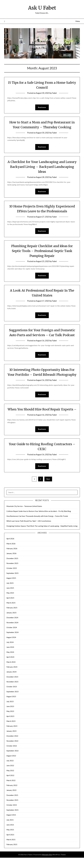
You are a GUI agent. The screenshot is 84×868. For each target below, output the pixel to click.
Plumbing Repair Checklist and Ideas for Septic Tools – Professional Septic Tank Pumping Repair (42, 251)
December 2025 (12, 569)
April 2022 (10, 786)
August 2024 (11, 648)
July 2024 (10, 653)
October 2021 (12, 815)
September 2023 (12, 702)
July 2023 (10, 712)
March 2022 (11, 791)
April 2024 (10, 667)
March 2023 (11, 731)
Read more (42, 107)
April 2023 (10, 727)
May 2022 (10, 781)
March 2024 (11, 672)
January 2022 (11, 800)
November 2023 (12, 692)
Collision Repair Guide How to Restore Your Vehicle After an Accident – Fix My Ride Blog (39, 522)
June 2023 (10, 717)
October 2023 (12, 697)
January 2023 (11, 741)
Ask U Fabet (42, 8)
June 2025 (10, 598)
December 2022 (12, 746)
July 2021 (10, 830)
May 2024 (10, 662)
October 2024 (12, 638)
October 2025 (12, 578)
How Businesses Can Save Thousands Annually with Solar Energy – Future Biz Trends (37, 526)
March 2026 (11, 554)
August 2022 (11, 766)
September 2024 (12, 643)
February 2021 (12, 855)
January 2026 (11, 564)
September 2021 (12, 820)
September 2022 (12, 761)
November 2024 (12, 633)
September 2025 (12, 583)
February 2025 (12, 618)
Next (48, 489)
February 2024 (12, 677)
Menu (78, 21)
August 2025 (11, 588)
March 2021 (11, 850)
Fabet (55, 93)
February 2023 (12, 736)
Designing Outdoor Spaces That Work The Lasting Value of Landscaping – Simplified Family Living (42, 536)
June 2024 (10, 657)
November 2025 (12, 574)
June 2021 (10, 835)
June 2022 (10, 776)
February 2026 (12, 559)
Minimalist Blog (47, 865)
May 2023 (10, 722)
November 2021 (12, 810)
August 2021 (11, 825)
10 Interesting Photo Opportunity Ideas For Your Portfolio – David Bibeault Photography (42, 375)
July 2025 (10, 593)
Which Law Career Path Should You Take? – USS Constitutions (29, 531)
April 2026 (10, 549)
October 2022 (12, 756)
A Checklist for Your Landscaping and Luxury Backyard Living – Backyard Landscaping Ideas (42, 167)
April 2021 (10, 845)
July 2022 (10, 771)
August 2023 (11, 707)
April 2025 (10, 608)
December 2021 (12, 805)
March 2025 (11, 613)
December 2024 (12, 628)
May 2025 (10, 603)
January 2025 (11, 623)
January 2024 (11, 682)
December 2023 (12, 687)
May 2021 (10, 840)
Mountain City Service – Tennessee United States (24, 517)
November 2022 (12, 751)
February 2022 (12, 796)
